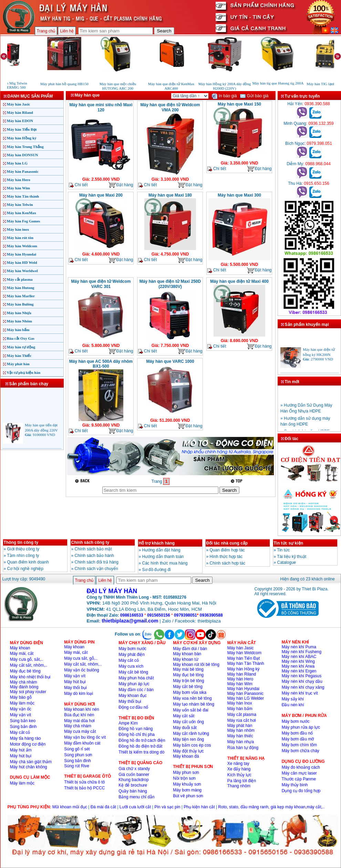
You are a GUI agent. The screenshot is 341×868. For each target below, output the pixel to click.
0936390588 (211, 615)
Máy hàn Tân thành (23, 196)
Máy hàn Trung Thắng (25, 147)
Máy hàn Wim (18, 188)
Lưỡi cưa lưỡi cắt (135, 807)
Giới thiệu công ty (23, 549)
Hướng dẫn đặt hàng (161, 550)
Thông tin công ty (21, 542)
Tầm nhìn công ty (23, 556)
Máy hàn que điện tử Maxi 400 (239, 281)
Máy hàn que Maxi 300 (239, 195)
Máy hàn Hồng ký (22, 138)
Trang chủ (46, 31)
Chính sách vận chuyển (96, 569)
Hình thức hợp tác (226, 557)
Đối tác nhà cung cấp (227, 543)
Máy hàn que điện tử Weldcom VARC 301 (101, 284)
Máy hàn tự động (21, 347)
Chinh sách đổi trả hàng (97, 562)
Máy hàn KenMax (22, 213)
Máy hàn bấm (18, 330)
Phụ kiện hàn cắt (199, 807)
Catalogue (287, 562)
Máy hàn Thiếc (19, 356)
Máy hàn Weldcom (22, 246)
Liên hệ (67, 31)
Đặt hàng (121, 185)
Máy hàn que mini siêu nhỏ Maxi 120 (101, 107)
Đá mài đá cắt (103, 807)
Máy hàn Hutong (21, 288)
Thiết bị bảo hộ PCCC (84, 788)
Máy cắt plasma (20, 279)
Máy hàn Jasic (19, 104)
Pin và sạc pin (167, 807)
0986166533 (132, 615)
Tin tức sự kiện (288, 543)
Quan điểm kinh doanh (28, 562)
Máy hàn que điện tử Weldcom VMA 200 (170, 107)
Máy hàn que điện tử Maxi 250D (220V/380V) (170, 284)
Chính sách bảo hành (94, 556)
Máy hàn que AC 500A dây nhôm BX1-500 (101, 364)
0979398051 (185, 615)
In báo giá (224, 96)
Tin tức (283, 550)
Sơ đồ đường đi (157, 570)
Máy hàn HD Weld (22, 262)
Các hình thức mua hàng (165, 563)
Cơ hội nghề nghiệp (25, 569)
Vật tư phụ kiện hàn (24, 372)
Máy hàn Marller (21, 296)
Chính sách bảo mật (93, 549)
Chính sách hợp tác (228, 563)
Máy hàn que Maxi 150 (239, 104)
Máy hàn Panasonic (23, 171)
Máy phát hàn (18, 364)
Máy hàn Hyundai (22, 254)
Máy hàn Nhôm (19, 321)
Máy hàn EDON (20, 121)
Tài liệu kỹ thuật (292, 557)
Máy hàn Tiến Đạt (22, 129)
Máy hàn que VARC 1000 (170, 361)
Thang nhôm (239, 786)
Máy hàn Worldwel (22, 271)
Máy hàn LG (17, 163)
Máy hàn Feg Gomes (24, 221)
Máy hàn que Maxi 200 (101, 195)
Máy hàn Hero (19, 180)
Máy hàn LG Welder (246, 698)
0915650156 (159, 615)
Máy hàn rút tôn (20, 238)
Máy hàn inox (18, 229)
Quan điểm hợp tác (227, 550)
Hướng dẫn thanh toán (163, 557)
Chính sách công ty (90, 542)
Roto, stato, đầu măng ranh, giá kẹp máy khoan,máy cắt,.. (271, 807)
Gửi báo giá (254, 96)
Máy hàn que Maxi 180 (170, 195)
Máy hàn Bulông (20, 304)
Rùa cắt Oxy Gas (21, 338)
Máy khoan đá (186, 756)
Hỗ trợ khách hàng (157, 543)
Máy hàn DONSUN (23, 155)
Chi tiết (78, 185)
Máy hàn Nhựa (19, 313)
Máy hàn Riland (20, 112)
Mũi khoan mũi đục (70, 807)
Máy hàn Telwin (20, 204)
